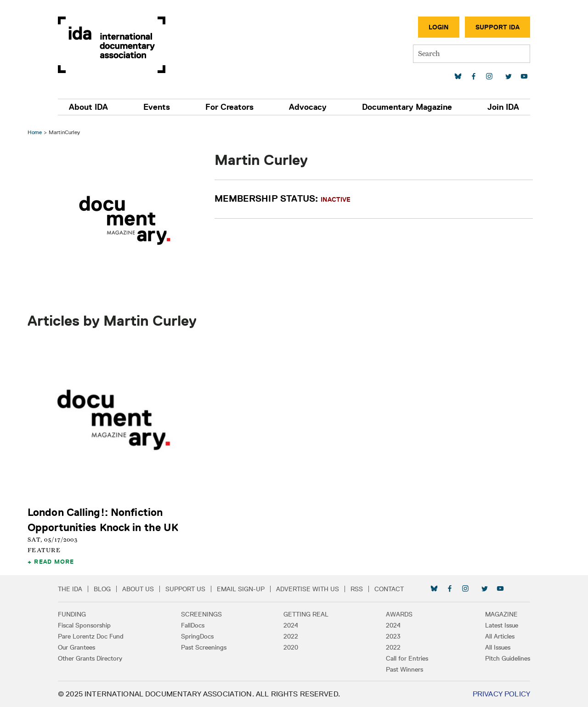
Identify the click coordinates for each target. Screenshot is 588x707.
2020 (291, 647)
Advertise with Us (308, 589)
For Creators (229, 107)
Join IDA (503, 107)
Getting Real (306, 614)
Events (157, 107)
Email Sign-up (241, 589)
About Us (138, 589)
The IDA (70, 589)
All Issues (498, 647)
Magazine (501, 614)
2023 (393, 636)
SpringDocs (197, 636)
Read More (54, 561)
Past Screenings (204, 647)
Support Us (185, 589)
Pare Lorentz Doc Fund (91, 636)
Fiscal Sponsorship (84, 625)
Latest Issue (502, 625)
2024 (291, 625)
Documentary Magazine (407, 107)
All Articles (500, 636)
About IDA (88, 107)
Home (35, 132)
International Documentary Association (112, 45)
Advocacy (308, 107)
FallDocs (193, 625)
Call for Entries (407, 658)
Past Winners (404, 669)
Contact (389, 589)
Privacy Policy (501, 694)
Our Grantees (76, 647)
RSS (357, 589)
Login (439, 27)
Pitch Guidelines (508, 658)
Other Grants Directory (90, 658)
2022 (291, 636)
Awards (399, 614)
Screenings (201, 614)
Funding (72, 614)
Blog (102, 589)
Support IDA (498, 27)
